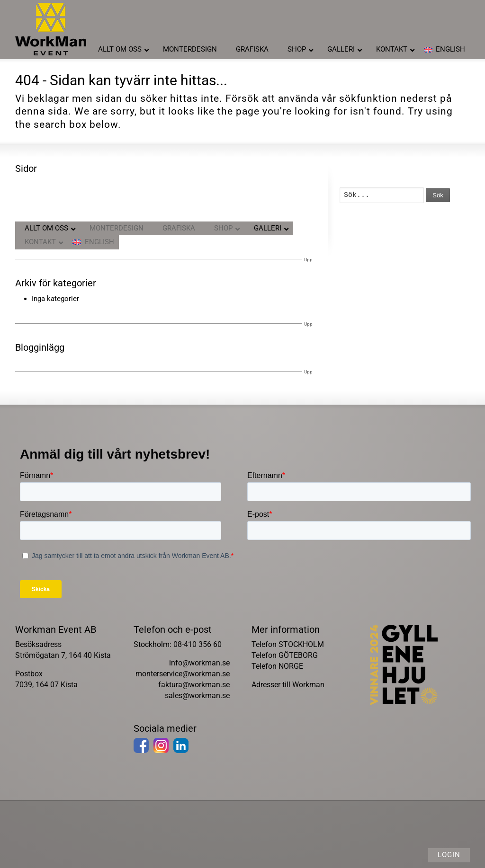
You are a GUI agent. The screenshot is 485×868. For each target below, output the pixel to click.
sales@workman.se (197, 695)
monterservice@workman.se (183, 674)
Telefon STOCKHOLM (288, 644)
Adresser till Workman (288, 685)
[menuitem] (445, 50)
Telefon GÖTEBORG (285, 655)
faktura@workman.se (194, 685)
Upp (308, 260)
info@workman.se (199, 663)
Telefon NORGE (277, 666)
